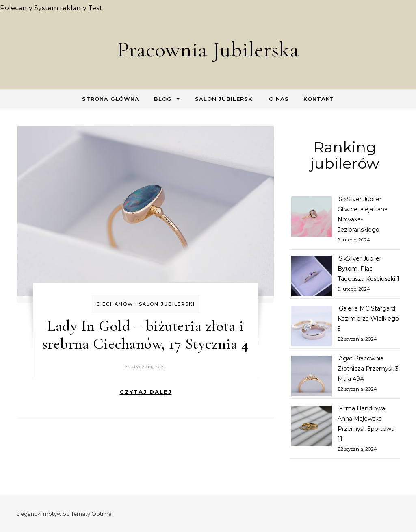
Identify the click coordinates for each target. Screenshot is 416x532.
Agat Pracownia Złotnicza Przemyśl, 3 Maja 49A (368, 369)
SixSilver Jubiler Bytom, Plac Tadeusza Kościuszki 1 (368, 269)
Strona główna (111, 99)
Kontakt (319, 99)
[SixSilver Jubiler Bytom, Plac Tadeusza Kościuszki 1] (312, 278)
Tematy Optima (91, 514)
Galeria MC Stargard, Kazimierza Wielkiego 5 (368, 319)
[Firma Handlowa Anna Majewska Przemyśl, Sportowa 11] (312, 428)
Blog (163, 99)
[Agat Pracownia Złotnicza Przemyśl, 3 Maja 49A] (312, 378)
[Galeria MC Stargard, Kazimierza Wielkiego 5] (312, 328)
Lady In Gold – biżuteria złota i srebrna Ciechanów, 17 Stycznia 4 (146, 335)
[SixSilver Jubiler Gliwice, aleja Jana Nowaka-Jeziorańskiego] (312, 218)
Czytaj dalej (146, 392)
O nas (279, 99)
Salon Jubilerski (225, 99)
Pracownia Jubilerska (208, 49)
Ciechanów (115, 304)
